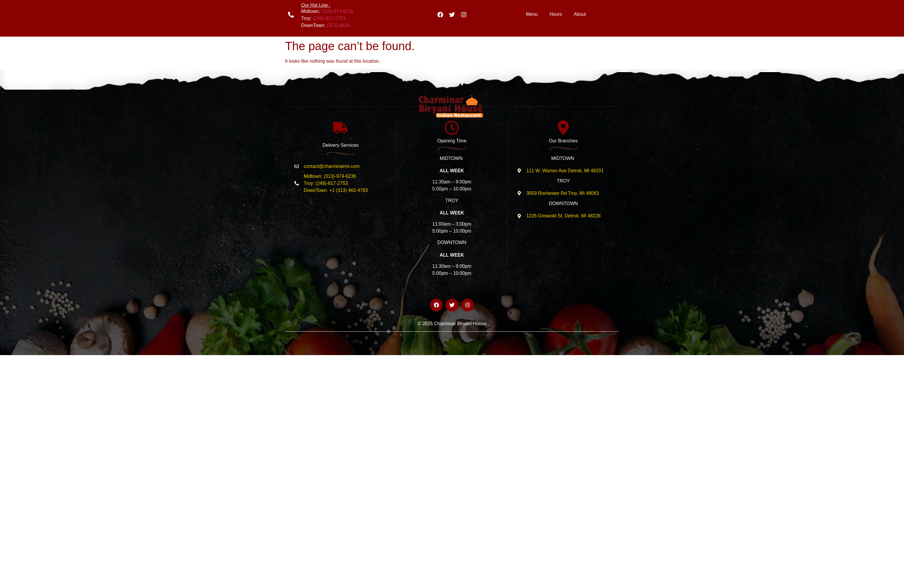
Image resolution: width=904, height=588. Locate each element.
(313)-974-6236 (337, 11)
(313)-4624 (338, 25)
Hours (556, 14)
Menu (532, 14)
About (580, 14)
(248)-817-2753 (329, 18)
